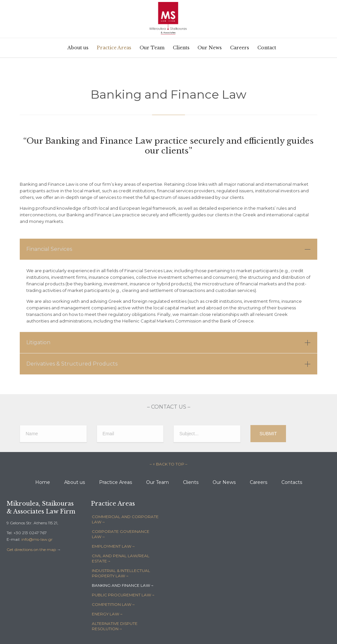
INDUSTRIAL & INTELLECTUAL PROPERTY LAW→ (121, 573)
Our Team (157, 482)
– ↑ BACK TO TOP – (168, 464)
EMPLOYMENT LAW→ (114, 546)
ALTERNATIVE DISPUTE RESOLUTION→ (115, 626)
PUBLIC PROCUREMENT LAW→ (123, 595)
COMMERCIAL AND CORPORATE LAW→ (125, 519)
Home (43, 482)
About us (75, 482)
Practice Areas (116, 482)
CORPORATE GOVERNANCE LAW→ (121, 534)
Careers (259, 482)
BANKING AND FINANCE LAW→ (123, 585)
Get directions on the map (31, 549)
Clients (191, 482)
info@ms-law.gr (37, 539)
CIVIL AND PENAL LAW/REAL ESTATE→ (121, 558)
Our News (224, 482)
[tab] (168, 249)
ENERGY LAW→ (107, 614)
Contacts (292, 482)
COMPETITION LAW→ (114, 604)
